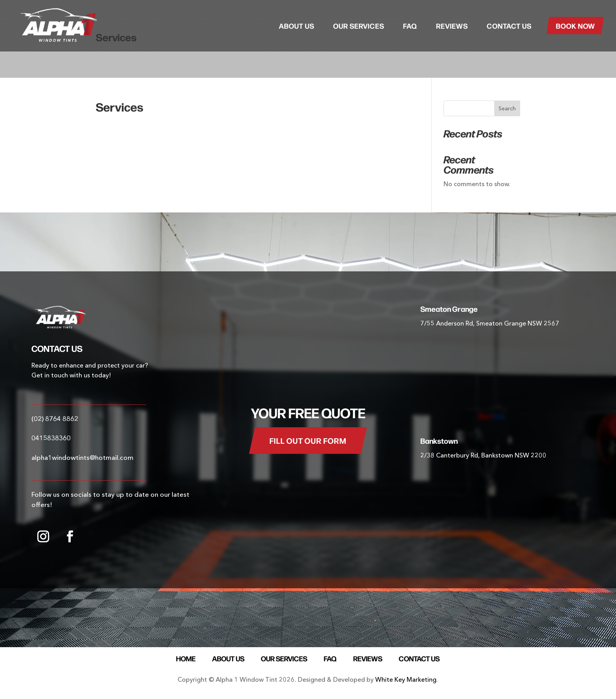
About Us (297, 26)
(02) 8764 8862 (55, 418)
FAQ (410, 26)
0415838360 (51, 438)
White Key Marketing (406, 679)
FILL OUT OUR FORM (308, 440)
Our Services (359, 26)
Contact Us (509, 26)
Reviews (452, 26)
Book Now (576, 26)
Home (186, 657)
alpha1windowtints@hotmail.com (82, 457)
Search (507, 108)
